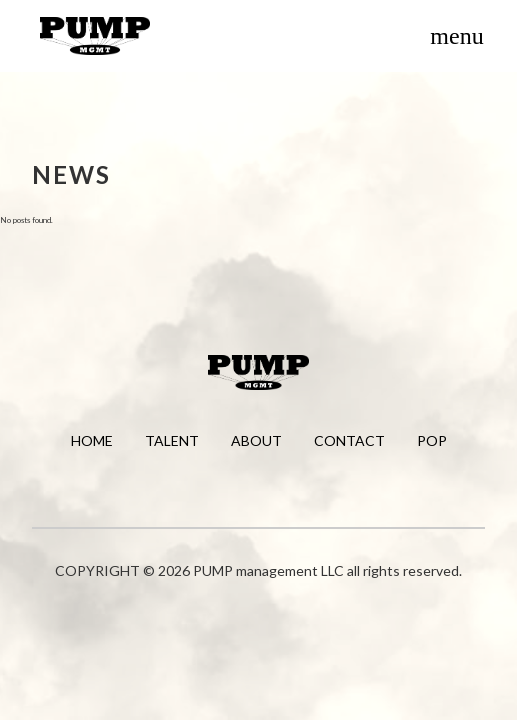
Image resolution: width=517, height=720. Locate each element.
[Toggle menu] (457, 36)
